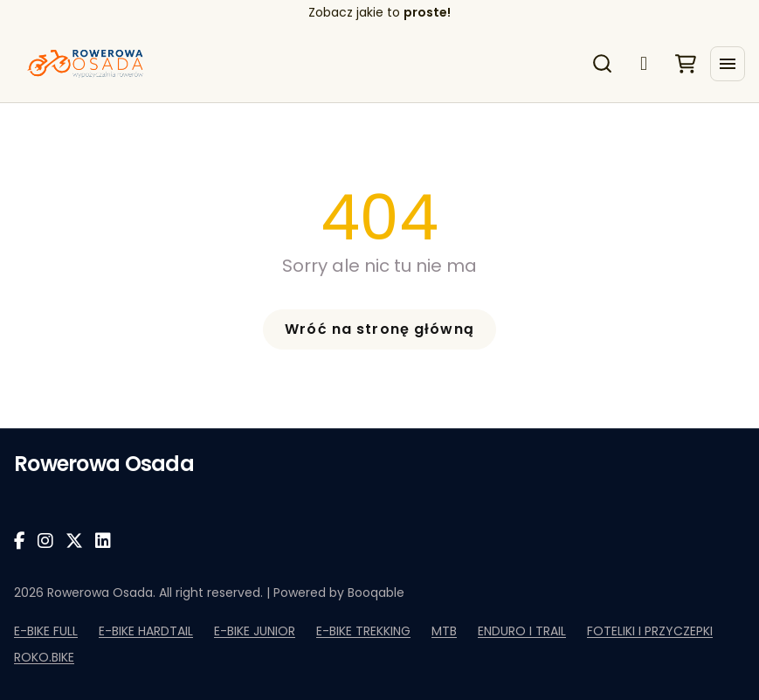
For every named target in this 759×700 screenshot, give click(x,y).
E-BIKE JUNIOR (255, 631)
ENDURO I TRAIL (522, 631)
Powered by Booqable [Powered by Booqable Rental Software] (339, 593)
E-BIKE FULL (46, 631)
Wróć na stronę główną (379, 329)
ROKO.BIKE (44, 657)
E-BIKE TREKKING (363, 631)
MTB (444, 631)
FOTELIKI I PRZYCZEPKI (650, 631)
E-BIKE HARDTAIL (146, 631)
